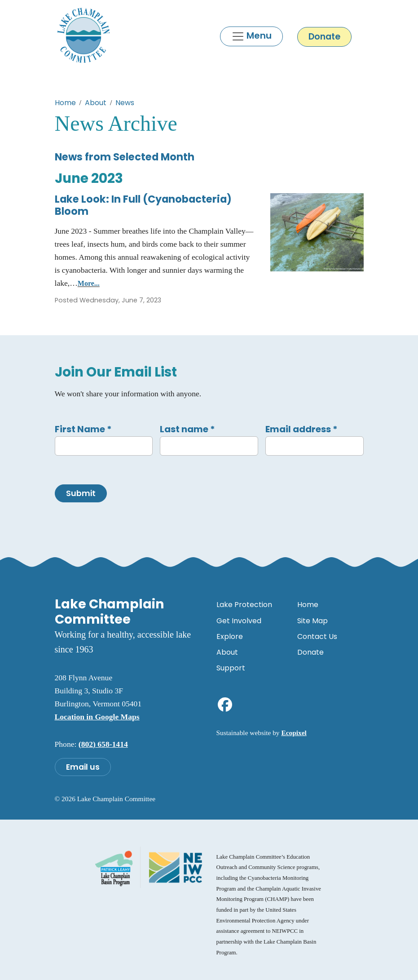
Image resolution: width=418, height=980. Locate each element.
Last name (187, 429)
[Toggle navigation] (251, 36)
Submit (81, 493)
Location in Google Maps (97, 717)
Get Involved (239, 621)
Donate (324, 37)
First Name (83, 429)
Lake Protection (244, 605)
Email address (301, 429)
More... (89, 283)
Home (65, 103)
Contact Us (317, 636)
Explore (230, 636)
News (125, 103)
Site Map (312, 621)
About (96, 103)
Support (231, 668)
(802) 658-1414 (103, 744)
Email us (83, 767)
